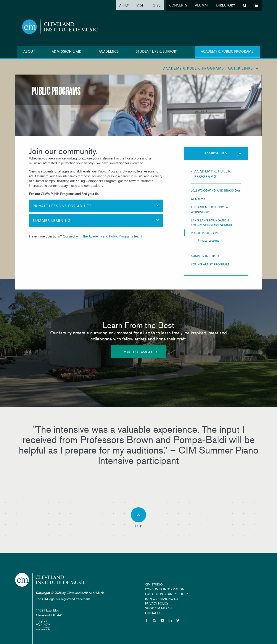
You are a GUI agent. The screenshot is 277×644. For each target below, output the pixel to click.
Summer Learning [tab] (52, 220)
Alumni (202, 5)
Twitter (178, 620)
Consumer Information (165, 589)
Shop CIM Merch (158, 608)
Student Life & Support (157, 51)
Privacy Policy (157, 603)
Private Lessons (208, 240)
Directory (226, 5)
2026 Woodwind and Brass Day (216, 190)
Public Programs (205, 233)
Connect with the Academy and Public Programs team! (102, 236)
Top (138, 518)
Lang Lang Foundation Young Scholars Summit (212, 223)
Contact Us (154, 613)
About (29, 51)
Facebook (147, 620)
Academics (109, 51)
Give (157, 5)
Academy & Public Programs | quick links (208, 68)
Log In (256, 5)
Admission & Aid (67, 51)
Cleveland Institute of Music (51, 580)
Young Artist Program (210, 264)
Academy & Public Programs (227, 51)
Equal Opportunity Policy (167, 594)
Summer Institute (205, 256)
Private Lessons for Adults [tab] (62, 206)
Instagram (155, 620)
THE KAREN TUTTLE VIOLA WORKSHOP (209, 209)
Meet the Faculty (138, 352)
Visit (141, 5)
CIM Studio (154, 584)
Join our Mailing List (162, 599)
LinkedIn (170, 620)
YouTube (162, 620)
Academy (198, 199)
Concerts (178, 5)
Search (245, 5)
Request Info (216, 153)
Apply (124, 5)
